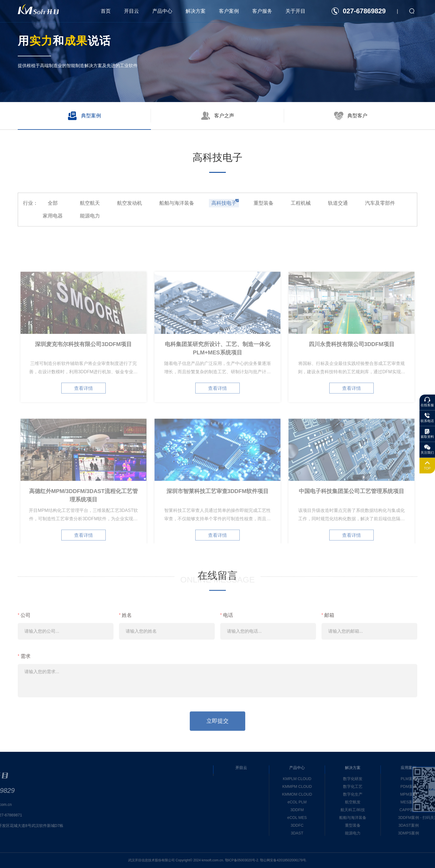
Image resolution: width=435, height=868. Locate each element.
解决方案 (196, 11)
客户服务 (262, 11)
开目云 (131, 11)
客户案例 (229, 11)
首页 (106, 11)
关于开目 (295, 11)
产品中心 (162, 11)
